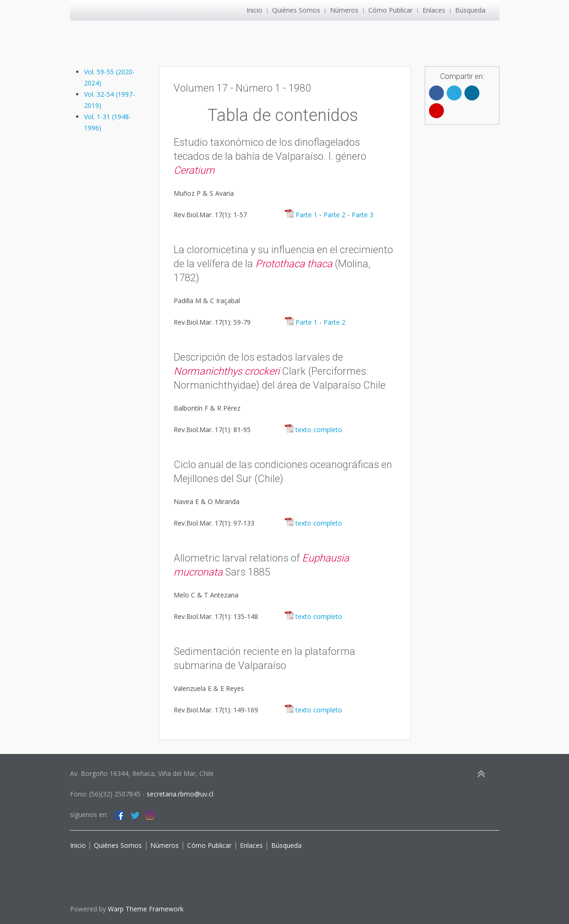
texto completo (313, 430)
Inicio (254, 10)
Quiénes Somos (296, 10)
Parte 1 (301, 215)
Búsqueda (470, 10)
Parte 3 (362, 215)
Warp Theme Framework (146, 909)
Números (344, 10)
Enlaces (434, 10)
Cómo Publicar (390, 10)
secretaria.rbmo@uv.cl (180, 794)
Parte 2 (334, 215)
